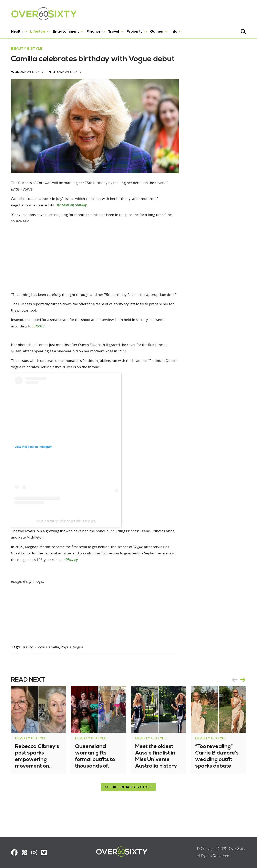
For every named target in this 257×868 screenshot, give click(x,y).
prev (237, 704)
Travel (111, 30)
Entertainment (63, 30)
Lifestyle (35, 30)
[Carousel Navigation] (241, 704)
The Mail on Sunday (73, 220)
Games (154, 30)
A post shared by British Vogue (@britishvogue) (63, 544)
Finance (91, 30)
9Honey (37, 349)
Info (171, 30)
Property (132, 30)
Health (14, 30)
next (246, 704)
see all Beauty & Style (129, 811)
